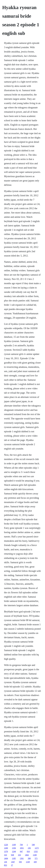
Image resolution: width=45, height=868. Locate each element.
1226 (6, 845)
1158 (28, 862)
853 (6, 865)
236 (29, 848)
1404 (6, 858)
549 (33, 845)
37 (12, 865)
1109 (14, 845)
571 (36, 858)
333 (6, 855)
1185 (14, 858)
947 (21, 851)
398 (29, 858)
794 (21, 845)
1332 (36, 851)
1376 (6, 851)
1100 (35, 855)
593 (20, 862)
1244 (14, 851)
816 (28, 851)
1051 (22, 848)
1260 (6, 848)
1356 (14, 848)
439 (35, 862)
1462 (27, 855)
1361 (22, 858)
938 (12, 855)
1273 (37, 848)
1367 (13, 862)
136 (6, 862)
